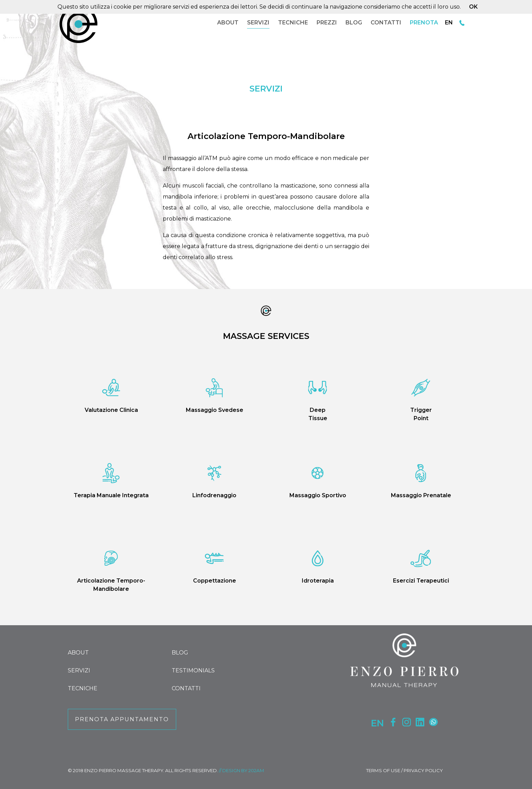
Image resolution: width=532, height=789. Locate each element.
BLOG (354, 23)
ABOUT (228, 23)
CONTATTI (386, 23)
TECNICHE (293, 23)
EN (449, 23)
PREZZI (327, 23)
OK (473, 7)
